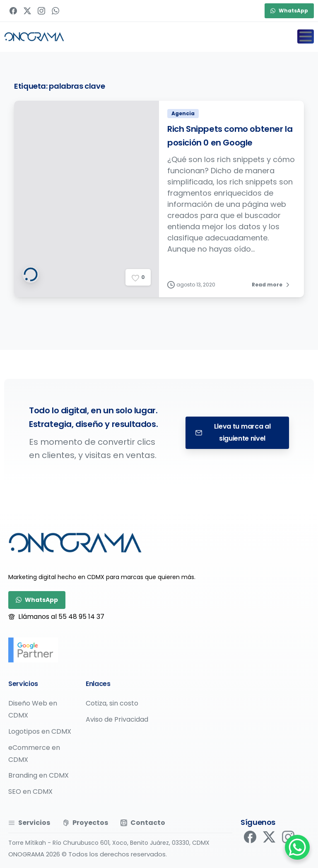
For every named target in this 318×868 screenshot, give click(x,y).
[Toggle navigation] (306, 36)
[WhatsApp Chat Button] (297, 847)
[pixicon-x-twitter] (269, 844)
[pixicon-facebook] (250, 840)
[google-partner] (33, 650)
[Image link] (75, 543)
